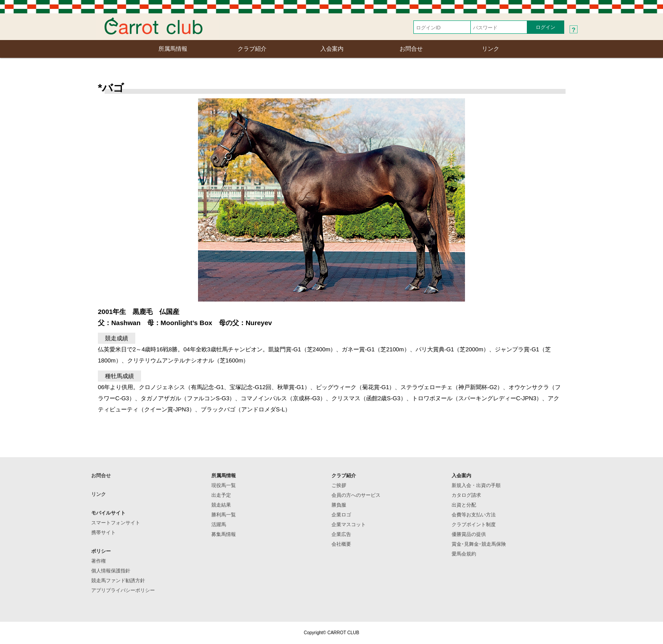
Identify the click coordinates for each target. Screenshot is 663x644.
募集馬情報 (224, 534)
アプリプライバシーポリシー (123, 590)
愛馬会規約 (464, 554)
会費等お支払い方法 (474, 515)
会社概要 (341, 544)
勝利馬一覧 (224, 515)
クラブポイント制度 (474, 524)
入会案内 (332, 49)
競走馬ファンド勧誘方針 (118, 580)
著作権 (99, 561)
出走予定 (221, 495)
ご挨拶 (339, 485)
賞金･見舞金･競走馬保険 (479, 544)
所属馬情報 (173, 49)
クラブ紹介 (252, 49)
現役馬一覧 (224, 485)
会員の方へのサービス (356, 495)
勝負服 (339, 505)
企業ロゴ (341, 515)
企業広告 (341, 534)
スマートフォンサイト (116, 523)
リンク (491, 49)
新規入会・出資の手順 (476, 485)
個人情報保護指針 (111, 571)
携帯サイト (103, 532)
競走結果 (221, 505)
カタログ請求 (466, 495)
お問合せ (411, 49)
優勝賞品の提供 (469, 534)
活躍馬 (219, 524)
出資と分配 (464, 505)
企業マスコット (349, 524)
